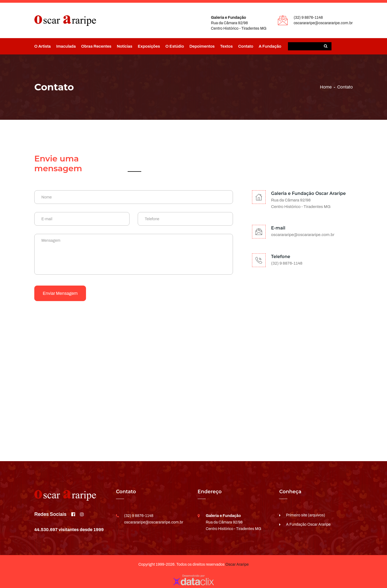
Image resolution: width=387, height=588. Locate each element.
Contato (246, 46)
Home (326, 87)
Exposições (149, 46)
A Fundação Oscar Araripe (308, 524)
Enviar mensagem (60, 293)
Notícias (125, 46)
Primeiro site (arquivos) (306, 515)
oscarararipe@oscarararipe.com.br (323, 23)
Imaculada (66, 46)
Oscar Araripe (237, 564)
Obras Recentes (96, 46)
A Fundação (270, 46)
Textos (226, 46)
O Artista (42, 46)
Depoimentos (202, 46)
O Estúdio (175, 46)
